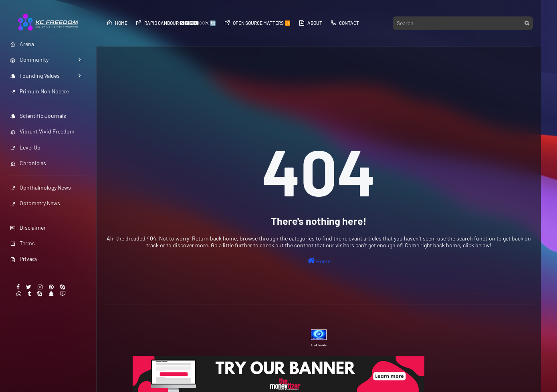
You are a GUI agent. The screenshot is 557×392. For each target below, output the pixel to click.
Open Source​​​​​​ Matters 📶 (257, 23)
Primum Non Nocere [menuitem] (39, 91)
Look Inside (319, 345)
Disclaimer (28, 227)
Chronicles (28, 163)
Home (117, 23)
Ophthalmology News (40, 187)
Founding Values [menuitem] (35, 76)
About (310, 23)
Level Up (25, 147)
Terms (22, 243)
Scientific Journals (38, 116)
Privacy (24, 259)
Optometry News (35, 203)
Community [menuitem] (29, 60)
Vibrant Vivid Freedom (42, 131)
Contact (345, 23)
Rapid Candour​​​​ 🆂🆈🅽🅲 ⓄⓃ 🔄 (176, 23)
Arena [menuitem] (22, 44)
